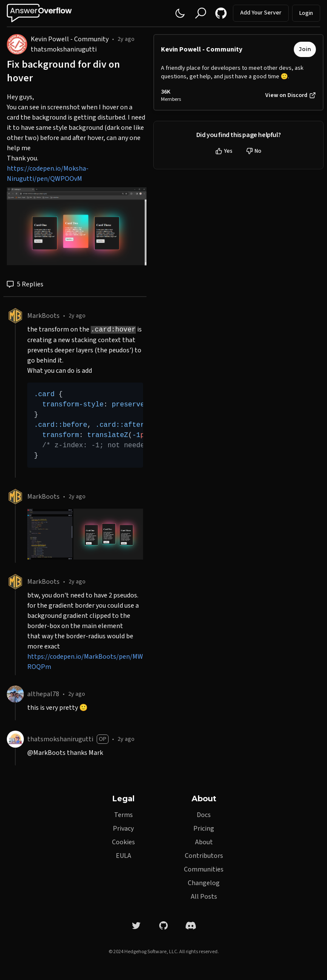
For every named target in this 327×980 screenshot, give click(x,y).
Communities (204, 869)
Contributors (204, 856)
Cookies (123, 842)
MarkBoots (43, 316)
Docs (204, 815)
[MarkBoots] (15, 316)
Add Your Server (261, 13)
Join (305, 49)
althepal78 (43, 694)
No (254, 151)
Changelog (204, 883)
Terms (123, 815)
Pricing (204, 829)
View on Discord (291, 95)
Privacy (123, 829)
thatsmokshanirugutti (64, 49)
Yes (224, 151)
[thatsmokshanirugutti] (15, 739)
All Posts (204, 897)
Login (306, 13)
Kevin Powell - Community (70, 39)
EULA (123, 856)
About (204, 842)
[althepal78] (15, 694)
